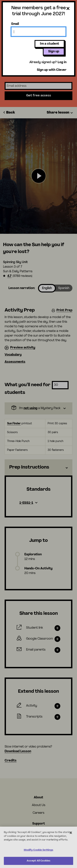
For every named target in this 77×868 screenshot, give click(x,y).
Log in (62, 62)
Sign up (54, 52)
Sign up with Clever (52, 70)
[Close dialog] (68, 9)
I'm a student (50, 44)
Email (15, 24)
